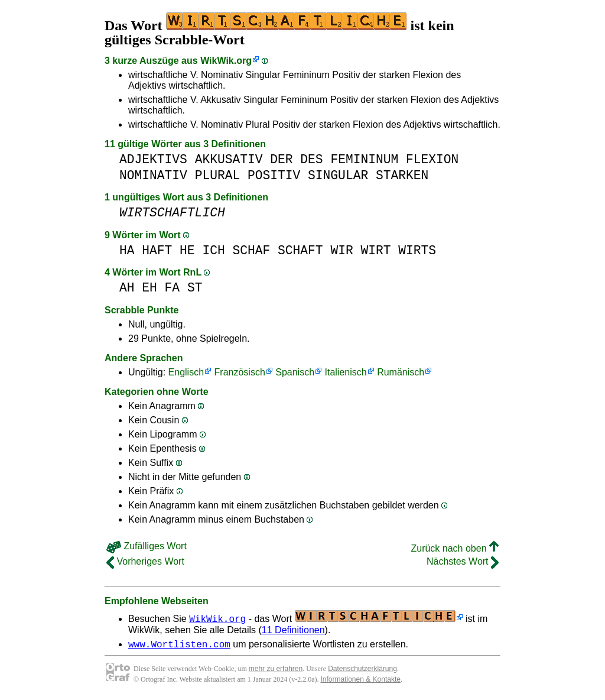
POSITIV (274, 175)
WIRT (375, 250)
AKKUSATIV (229, 159)
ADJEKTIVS (153, 159)
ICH (213, 250)
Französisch (240, 372)
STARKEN (402, 175)
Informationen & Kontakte (361, 681)
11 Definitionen (293, 630)
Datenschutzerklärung (362, 670)
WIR (341, 250)
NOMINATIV (153, 175)
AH (127, 288)
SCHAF (251, 250)
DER (281, 159)
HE (187, 250)
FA (173, 288)
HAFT (157, 250)
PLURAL (218, 175)
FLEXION (432, 159)
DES (311, 159)
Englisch (186, 372)
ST (195, 288)
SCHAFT (300, 250)
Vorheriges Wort (145, 561)
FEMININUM (364, 159)
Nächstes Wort (463, 561)
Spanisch (295, 372)
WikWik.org (226, 61)
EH (149, 288)
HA (127, 250)
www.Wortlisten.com (179, 646)
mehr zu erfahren (276, 670)
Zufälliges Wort (147, 546)
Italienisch (346, 372)
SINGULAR (338, 175)
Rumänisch (401, 372)
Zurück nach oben (455, 548)
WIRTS (417, 250)
